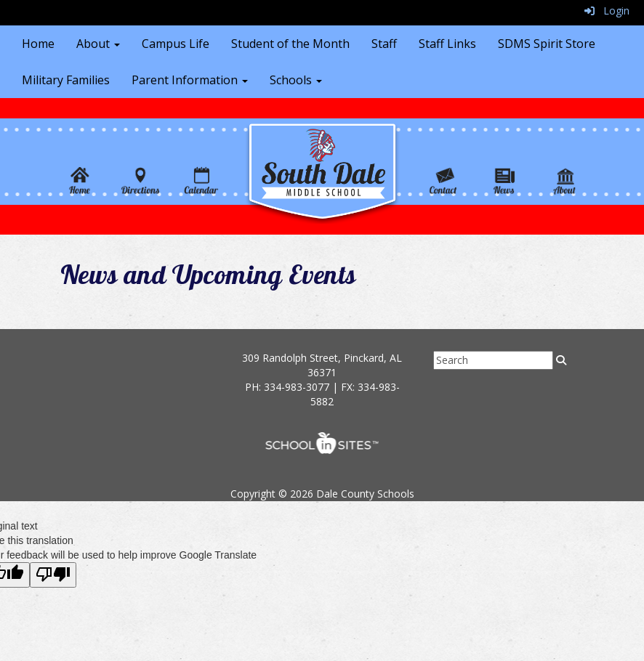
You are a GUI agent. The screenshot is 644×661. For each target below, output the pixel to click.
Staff (384, 44)
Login (607, 11)
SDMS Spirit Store (547, 44)
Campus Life (176, 44)
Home (38, 44)
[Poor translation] (53, 575)
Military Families (66, 80)
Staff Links (447, 44)
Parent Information (190, 80)
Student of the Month (290, 44)
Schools (296, 80)
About (98, 44)
